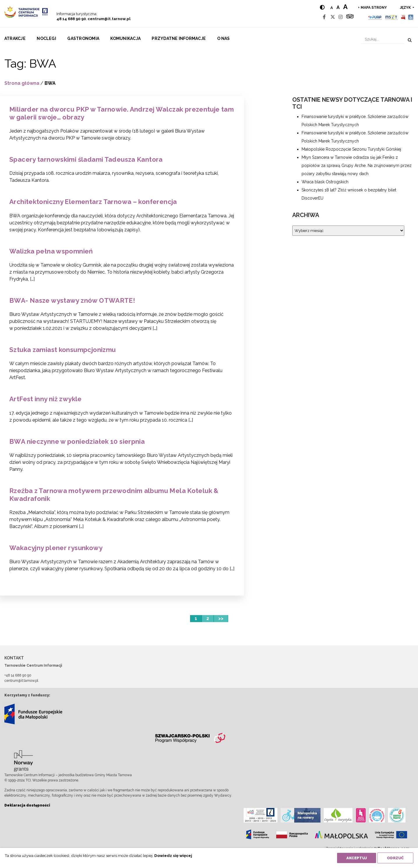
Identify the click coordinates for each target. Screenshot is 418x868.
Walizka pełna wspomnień (51, 251)
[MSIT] (391, 17)
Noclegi (46, 38)
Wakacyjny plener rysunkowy (56, 548)
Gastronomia (83, 38)
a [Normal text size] (332, 8)
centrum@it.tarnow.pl (109, 19)
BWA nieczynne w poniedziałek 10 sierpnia (77, 441)
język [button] (406, 8)
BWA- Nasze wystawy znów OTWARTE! (72, 300)
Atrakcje (15, 38)
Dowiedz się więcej (173, 855)
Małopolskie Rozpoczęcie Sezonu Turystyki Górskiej (351, 149)
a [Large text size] (345, 7)
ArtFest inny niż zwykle (46, 399)
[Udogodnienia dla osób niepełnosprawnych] (411, 17)
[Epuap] (375, 17)
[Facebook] (324, 17)
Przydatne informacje (179, 38)
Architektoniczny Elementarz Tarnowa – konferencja (93, 202)
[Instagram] (341, 17)
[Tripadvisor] (350, 17)
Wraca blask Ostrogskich (325, 182)
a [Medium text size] (338, 7)
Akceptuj (357, 858)
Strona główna (22, 83)
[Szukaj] (383, 39)
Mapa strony (374, 8)
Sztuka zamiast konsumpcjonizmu (62, 350)
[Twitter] (333, 17)
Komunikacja (125, 38)
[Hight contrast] (322, 7)
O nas (224, 38)
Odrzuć (395, 858)
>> (221, 618)
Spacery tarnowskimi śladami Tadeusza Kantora (86, 159)
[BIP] (403, 17)
